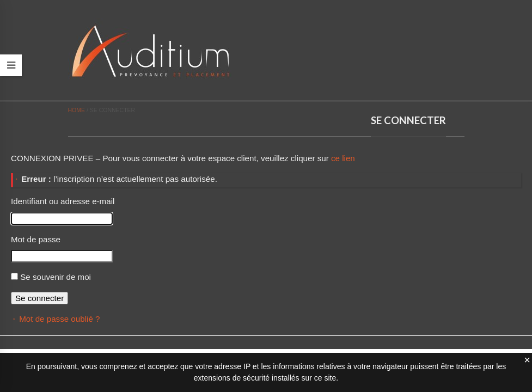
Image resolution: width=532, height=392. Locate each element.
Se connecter (39, 298)
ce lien (343, 158)
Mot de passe (36, 239)
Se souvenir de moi (56, 277)
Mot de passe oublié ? (59, 319)
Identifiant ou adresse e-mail (63, 201)
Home (77, 110)
